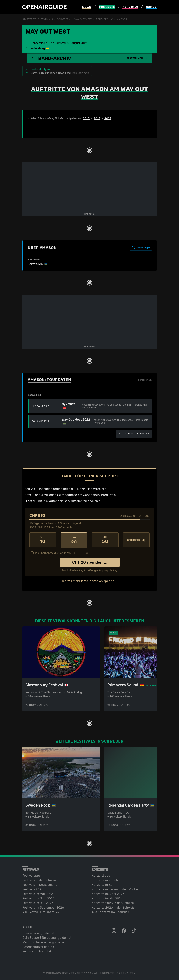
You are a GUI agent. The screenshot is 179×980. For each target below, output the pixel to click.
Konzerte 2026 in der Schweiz (113, 906)
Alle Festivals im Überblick (41, 911)
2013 (86, 118)
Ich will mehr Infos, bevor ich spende (88, 580)
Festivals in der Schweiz (39, 879)
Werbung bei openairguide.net (44, 941)
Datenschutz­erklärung (38, 946)
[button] (137, 58)
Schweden (64, 19)
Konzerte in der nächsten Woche (115, 888)
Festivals (47, 19)
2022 (108, 118)
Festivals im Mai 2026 (38, 893)
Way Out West (83, 19)
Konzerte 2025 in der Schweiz (113, 902)
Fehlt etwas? (145, 380)
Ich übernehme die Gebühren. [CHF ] (60, 552)
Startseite (29, 19)
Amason (122, 19)
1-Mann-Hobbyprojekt (90, 489)
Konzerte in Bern (104, 884)
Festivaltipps (31, 874)
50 (105, 540)
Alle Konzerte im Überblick (110, 911)
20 (74, 540)
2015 (97, 118)
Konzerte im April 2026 (108, 893)
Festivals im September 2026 (43, 906)
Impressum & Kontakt (38, 950)
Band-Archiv (104, 19)
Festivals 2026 (33, 888)
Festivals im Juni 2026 (38, 897)
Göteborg (39, 49)
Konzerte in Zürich (105, 879)
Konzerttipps (101, 874)
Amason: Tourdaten (49, 380)
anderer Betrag (136, 540)
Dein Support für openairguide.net (47, 937)
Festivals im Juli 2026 (38, 902)
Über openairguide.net (38, 932)
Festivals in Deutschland (40, 884)
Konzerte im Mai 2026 (107, 897)
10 (43, 540)
